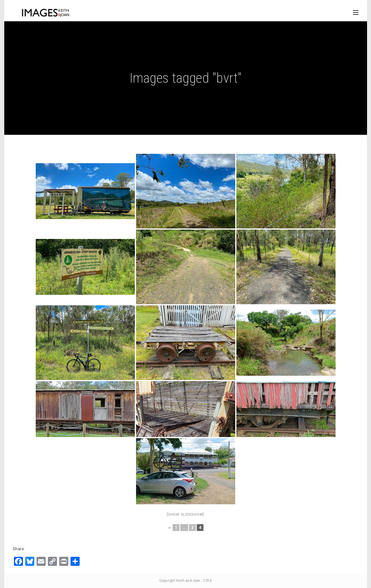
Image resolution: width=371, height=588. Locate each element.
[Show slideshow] (186, 514)
